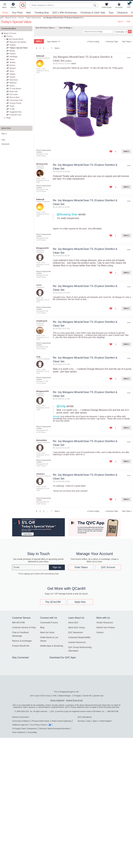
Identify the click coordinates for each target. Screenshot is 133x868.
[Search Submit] (95, 5)
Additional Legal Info (20, 725)
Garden (12, 77)
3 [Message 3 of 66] (44, 238)
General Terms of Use (74, 700)
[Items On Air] (107, 6)
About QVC (73, 623)
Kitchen (12, 65)
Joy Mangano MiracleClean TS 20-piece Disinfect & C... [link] (64, 18)
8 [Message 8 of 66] (44, 430)
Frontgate (77, 696)
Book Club (13, 92)
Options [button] (129, 58)
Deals (5, 13)
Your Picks (17, 13)
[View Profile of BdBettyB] (40, 56)
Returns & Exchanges (22, 641)
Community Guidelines (21, 721)
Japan (95, 721)
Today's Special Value (34, 18)
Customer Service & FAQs (24, 627)
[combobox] (61, 5)
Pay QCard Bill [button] (53, 602)
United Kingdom (105, 721)
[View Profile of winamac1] (40, 474)
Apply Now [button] (80, 602)
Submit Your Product (106, 627)
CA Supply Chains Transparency (25, 729)
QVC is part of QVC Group (40, 696)
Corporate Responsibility (79, 637)
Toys (111, 13)
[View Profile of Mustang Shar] (42, 164)
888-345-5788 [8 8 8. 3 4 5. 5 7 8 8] (113, 711)
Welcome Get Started (18, 42)
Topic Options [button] (52, 42)
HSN (55, 696)
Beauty (12, 51)
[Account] (119, 6)
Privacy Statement (57, 700)
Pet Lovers (14, 94)
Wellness (13, 83)
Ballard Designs (65, 696)
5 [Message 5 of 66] (44, 311)
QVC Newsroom (76, 632)
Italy (88, 721)
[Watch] (13, 6)
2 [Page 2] (40, 48)
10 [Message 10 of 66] (44, 502)
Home (12, 71)
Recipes (13, 68)
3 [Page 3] (44, 48)
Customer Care (15, 115)
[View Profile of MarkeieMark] (42, 440)
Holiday (12, 74)
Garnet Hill (87, 696)
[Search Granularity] (120, 32)
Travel (12, 106)
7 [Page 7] (52, 48)
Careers (100, 632)
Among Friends (15, 103)
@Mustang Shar (67, 214)
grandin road (98, 696)
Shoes (12, 60)
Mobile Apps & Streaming (52, 646)
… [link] (48, 48)
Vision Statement (19, 732)
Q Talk (12, 109)
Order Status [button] (81, 567)
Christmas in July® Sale (93, 13)
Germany (81, 721)
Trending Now (42, 13)
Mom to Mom (15, 97)
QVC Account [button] (108, 567)
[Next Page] (58, 48)
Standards (5, 144)
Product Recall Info (21, 646)
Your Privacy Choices (38, 725)
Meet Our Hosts (47, 632)
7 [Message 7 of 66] (44, 381)
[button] (4, 6)
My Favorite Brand (16, 39)
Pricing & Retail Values (41, 721)
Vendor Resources (105, 623)
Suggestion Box (16, 112)
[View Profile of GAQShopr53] (42, 321)
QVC (2, 18)
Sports (12, 86)
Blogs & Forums (11, 18)
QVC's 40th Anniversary (65, 13)
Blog (42, 627)
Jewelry (12, 62)
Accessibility (32, 732)
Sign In (120, 22)
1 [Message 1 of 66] (44, 154)
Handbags (13, 57)
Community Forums (49, 623)
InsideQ (12, 45)
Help (128, 22)
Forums (21, 18)
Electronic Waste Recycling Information (54, 729)
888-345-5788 (18, 623)
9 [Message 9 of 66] (44, 464)
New (29, 13)
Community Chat (16, 100)
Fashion (13, 54)
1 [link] (36, 48)
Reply (126, 151)
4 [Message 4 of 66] (44, 275)
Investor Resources (77, 642)
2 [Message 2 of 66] (44, 189)
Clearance (122, 13)
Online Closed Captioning (61, 721)
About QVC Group (77, 627)
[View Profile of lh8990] (39, 285)
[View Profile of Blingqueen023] (42, 248)
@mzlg (61, 406)
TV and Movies (15, 89)
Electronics (14, 80)
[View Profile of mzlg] (38, 357)
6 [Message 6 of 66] (44, 347)
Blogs (9, 118)
